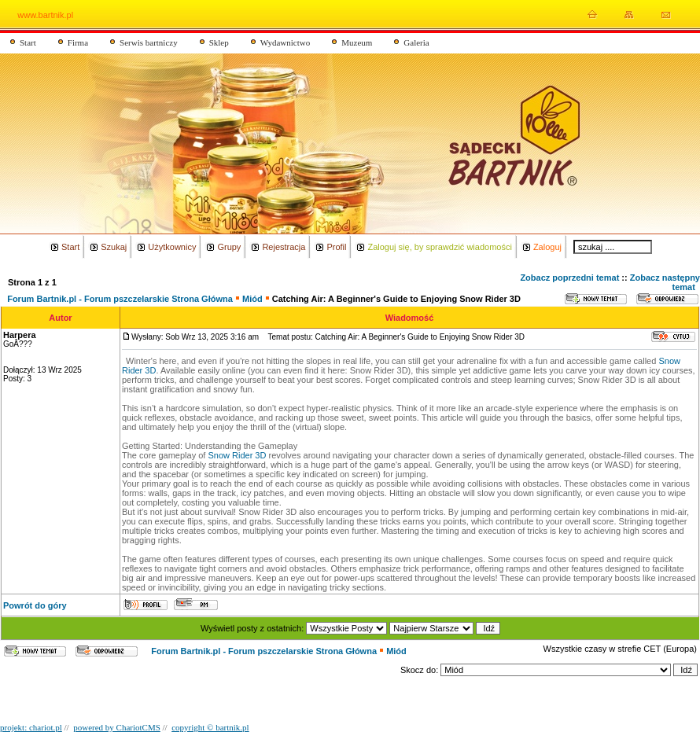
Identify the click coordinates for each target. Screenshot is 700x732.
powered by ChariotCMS (117, 727)
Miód (252, 299)
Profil (336, 247)
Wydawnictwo (286, 42)
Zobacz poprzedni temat (569, 278)
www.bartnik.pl (45, 15)
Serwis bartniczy (149, 42)
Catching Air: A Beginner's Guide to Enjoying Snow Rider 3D (396, 299)
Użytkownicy (172, 247)
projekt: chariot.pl (31, 727)
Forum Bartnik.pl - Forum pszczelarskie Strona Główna (120, 299)
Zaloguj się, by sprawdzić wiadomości (439, 247)
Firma (78, 42)
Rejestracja (284, 247)
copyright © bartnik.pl (210, 727)
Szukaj (114, 247)
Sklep (219, 42)
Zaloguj (547, 247)
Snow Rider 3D (237, 455)
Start (28, 42)
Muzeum (357, 42)
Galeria (416, 42)
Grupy (229, 247)
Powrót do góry (35, 605)
